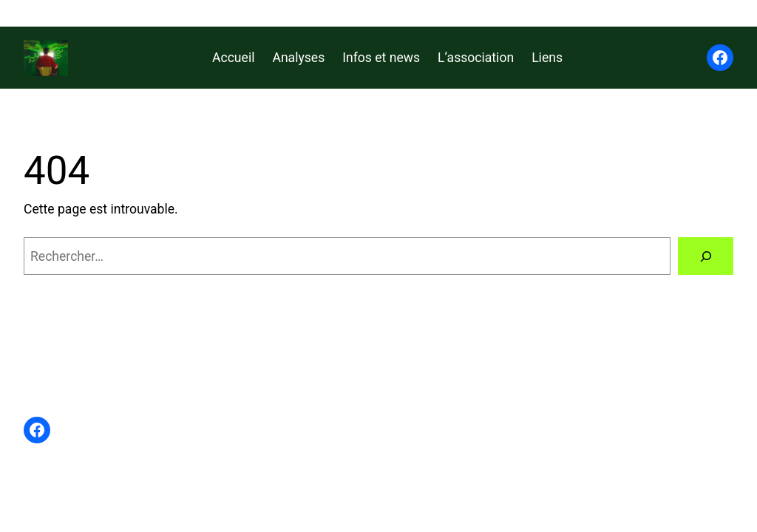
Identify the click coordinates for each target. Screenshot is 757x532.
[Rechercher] (706, 256)
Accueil (233, 58)
